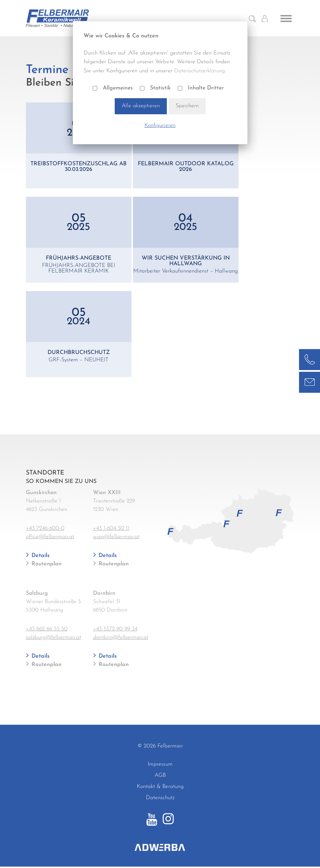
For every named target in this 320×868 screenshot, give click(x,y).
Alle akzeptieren (141, 106)
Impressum (160, 764)
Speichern (187, 106)
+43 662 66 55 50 (47, 629)
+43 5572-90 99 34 (115, 629)
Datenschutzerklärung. (200, 71)
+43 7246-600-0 (45, 528)
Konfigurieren (160, 125)
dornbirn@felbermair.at (121, 637)
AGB (160, 775)
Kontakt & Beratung (160, 787)
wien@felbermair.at (116, 537)
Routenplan (46, 564)
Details (40, 556)
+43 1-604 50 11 (111, 528)
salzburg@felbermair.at (54, 637)
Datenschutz (160, 798)
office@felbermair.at (50, 537)
